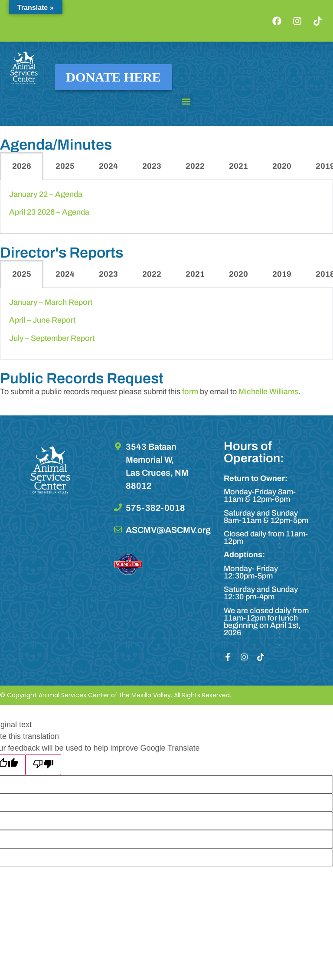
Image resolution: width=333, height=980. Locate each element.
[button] (186, 101)
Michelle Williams (268, 392)
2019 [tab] (282, 274)
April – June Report (42, 320)
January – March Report (51, 302)
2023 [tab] (152, 166)
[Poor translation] (43, 765)
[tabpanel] (166, 207)
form (190, 392)
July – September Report (52, 338)
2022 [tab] (195, 166)
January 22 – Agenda (46, 194)
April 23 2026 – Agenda (49, 212)
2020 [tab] (282, 166)
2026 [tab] (22, 166)
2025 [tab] (65, 166)
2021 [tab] (238, 166)
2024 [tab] (108, 166)
